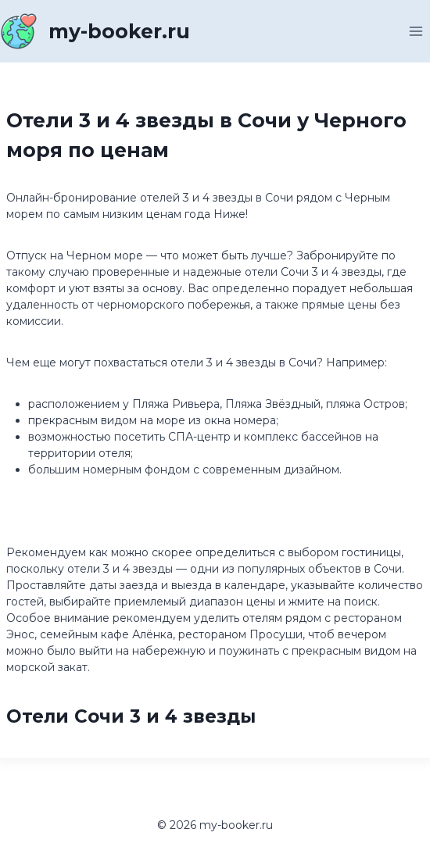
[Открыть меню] (416, 31)
